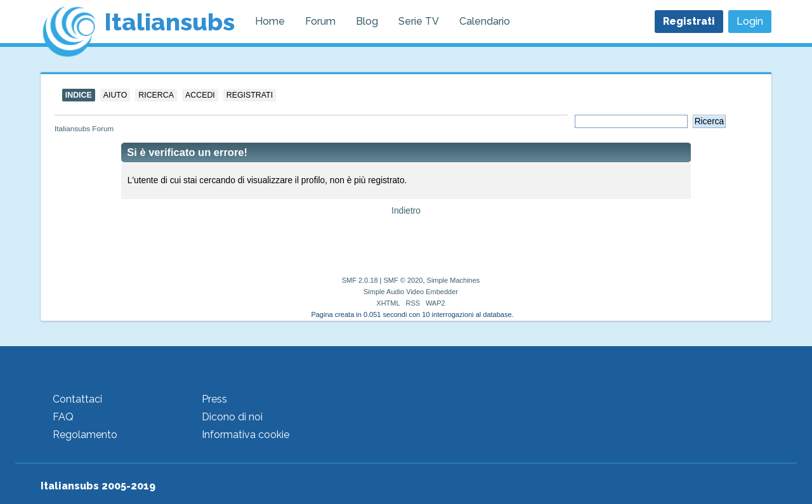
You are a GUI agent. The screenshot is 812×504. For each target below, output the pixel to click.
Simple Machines (454, 280)
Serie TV (419, 21)
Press (214, 399)
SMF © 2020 (403, 280)
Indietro (406, 211)
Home (270, 21)
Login (750, 21)
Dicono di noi (232, 417)
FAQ (63, 417)
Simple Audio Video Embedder (411, 292)
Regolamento (85, 435)
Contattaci (77, 399)
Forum (320, 21)
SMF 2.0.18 (360, 280)
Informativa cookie (246, 435)
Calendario (485, 21)
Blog (367, 21)
